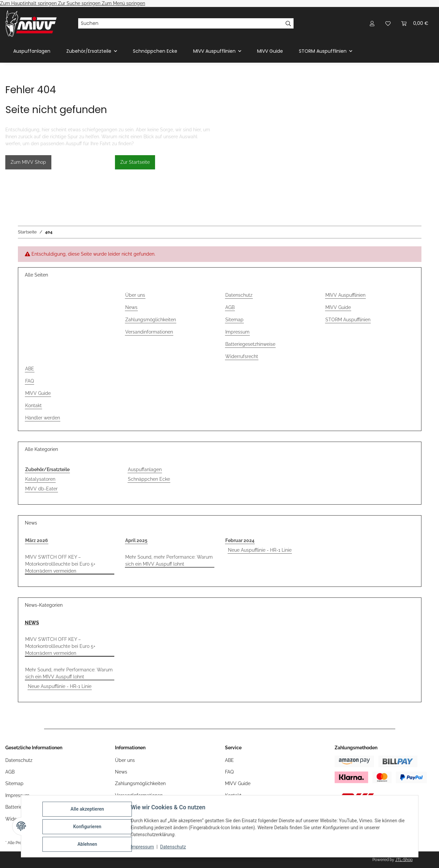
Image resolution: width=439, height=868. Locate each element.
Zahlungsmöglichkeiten (151, 320)
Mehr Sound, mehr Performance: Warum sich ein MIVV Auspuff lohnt (169, 560)
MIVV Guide (270, 51)
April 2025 (136, 540)
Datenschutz (174, 847)
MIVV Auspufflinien (345, 295)
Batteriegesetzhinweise (250, 344)
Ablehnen (88, 844)
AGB (230, 307)
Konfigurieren (88, 827)
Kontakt (33, 405)
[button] (372, 23)
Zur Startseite (135, 162)
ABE (30, 369)
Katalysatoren (40, 479)
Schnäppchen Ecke (149, 479)
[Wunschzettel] (388, 23)
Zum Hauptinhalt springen (29, 3)
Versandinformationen (149, 332)
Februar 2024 (240, 540)
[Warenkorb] (415, 23)
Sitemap (234, 320)
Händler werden (43, 418)
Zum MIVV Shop (28, 162)
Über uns (135, 295)
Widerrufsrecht (242, 356)
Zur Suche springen (80, 3)
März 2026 (37, 540)
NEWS (32, 623)
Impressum (143, 847)
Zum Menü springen (123, 3)
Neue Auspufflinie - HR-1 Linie (260, 550)
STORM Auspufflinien (348, 320)
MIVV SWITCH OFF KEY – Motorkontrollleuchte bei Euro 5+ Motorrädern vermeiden (60, 564)
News (131, 307)
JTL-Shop (404, 860)
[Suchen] (181, 24)
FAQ (29, 381)
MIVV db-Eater (41, 489)
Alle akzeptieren (88, 810)
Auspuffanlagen (145, 469)
